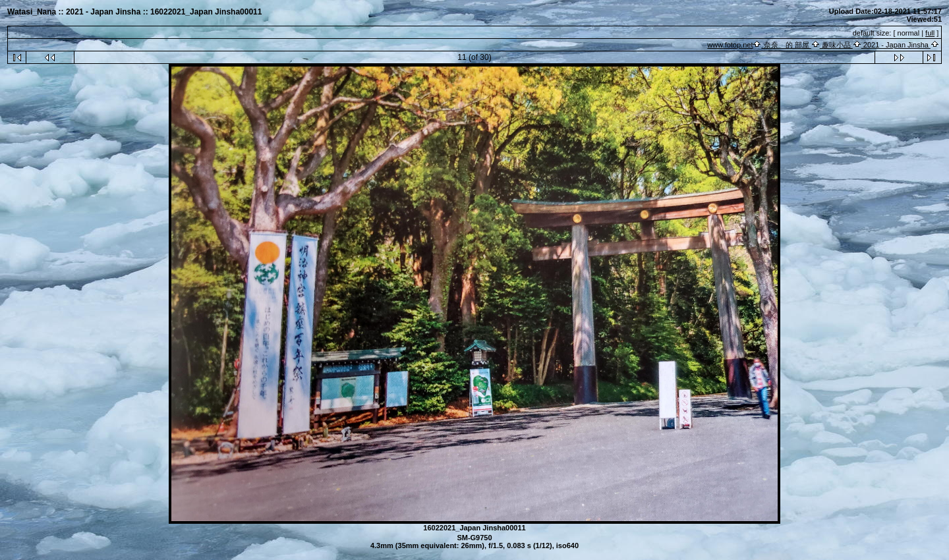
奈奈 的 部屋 (786, 45)
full (930, 33)
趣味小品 (836, 45)
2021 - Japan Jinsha (896, 45)
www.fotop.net (730, 45)
